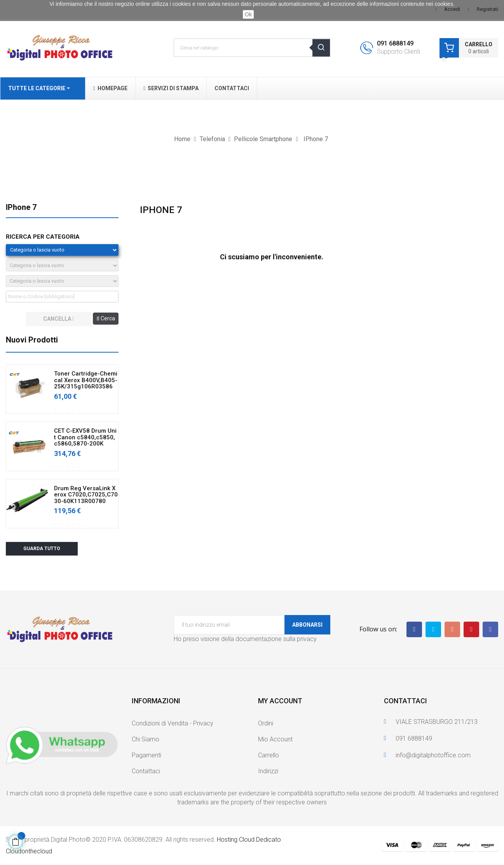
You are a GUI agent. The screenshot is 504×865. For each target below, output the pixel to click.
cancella (59, 319)
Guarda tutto (42, 549)
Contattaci (146, 771)
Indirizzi (268, 771)
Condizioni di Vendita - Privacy (173, 723)
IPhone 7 (21, 207)
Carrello (269, 755)
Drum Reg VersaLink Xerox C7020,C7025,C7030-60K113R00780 (86, 495)
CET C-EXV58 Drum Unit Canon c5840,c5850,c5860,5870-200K (85, 437)
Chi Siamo (146, 739)
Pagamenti (146, 755)
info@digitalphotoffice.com (433, 755)
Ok (248, 14)
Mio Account (275, 739)
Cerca (106, 318)
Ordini (266, 723)
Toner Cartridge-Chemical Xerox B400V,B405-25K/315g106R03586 (86, 380)
